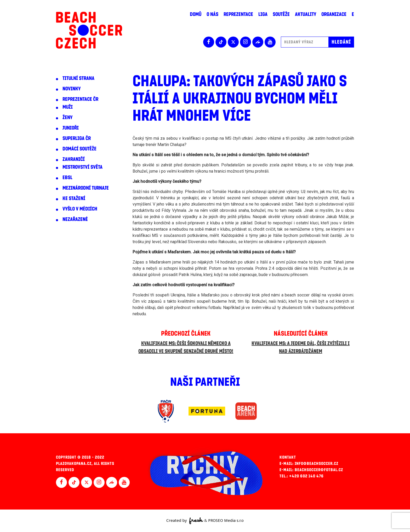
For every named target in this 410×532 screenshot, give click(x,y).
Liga (263, 14)
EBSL (67, 178)
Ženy (67, 118)
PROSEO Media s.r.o (226, 520)
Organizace (334, 14)
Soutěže (281, 14)
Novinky (72, 89)
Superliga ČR (77, 138)
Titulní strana (78, 78)
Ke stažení (74, 198)
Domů (196, 14)
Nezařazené (75, 219)
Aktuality (306, 14)
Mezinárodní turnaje (86, 188)
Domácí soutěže (79, 149)
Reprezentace (238, 14)
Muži (68, 107)
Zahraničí (74, 159)
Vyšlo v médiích (80, 209)
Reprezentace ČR (80, 99)
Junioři (71, 128)
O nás (212, 14)
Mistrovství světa (82, 167)
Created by (185, 521)
